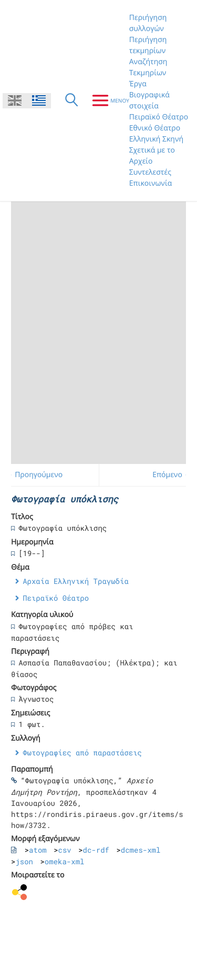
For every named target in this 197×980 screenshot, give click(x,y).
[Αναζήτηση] (71, 100)
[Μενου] (106, 100)
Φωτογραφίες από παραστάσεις (82, 752)
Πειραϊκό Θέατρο (159, 117)
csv (65, 850)
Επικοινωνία (151, 183)
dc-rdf (96, 850)
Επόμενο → (172, 475)
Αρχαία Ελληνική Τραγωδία (76, 581)
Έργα (138, 84)
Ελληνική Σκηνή (156, 139)
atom (38, 850)
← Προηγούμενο (34, 475)
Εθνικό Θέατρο (155, 128)
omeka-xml (65, 861)
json (24, 861)
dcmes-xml (141, 850)
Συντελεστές (150, 172)
